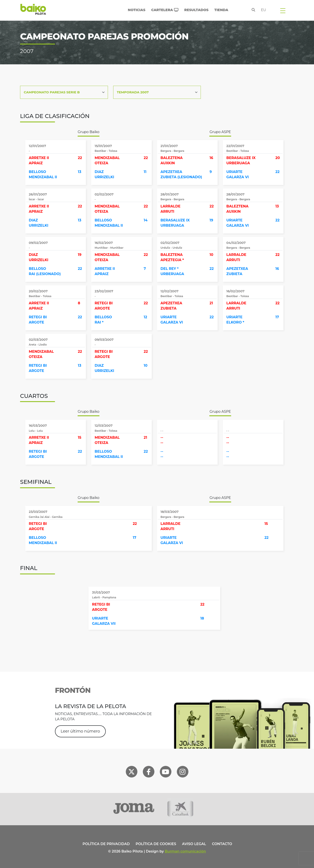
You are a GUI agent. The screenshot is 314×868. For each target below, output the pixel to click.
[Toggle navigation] (283, 10)
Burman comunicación (185, 851)
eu (264, 10)
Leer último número (80, 731)
